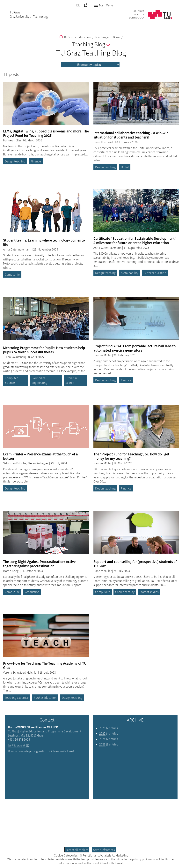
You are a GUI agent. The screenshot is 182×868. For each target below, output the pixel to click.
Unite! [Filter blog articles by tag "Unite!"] (125, 167)
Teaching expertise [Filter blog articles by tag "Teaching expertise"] (17, 698)
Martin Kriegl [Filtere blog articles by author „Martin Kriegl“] (11, 571)
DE (78, 5)
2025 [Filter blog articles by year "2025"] (102, 733)
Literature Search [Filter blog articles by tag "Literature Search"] (72, 380)
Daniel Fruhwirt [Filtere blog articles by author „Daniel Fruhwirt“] (103, 142)
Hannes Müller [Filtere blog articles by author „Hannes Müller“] (12, 140)
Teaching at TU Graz (107, 37)
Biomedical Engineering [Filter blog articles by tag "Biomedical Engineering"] (40, 380)
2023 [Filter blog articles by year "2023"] (102, 744)
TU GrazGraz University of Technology (29, 14)
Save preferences (104, 850)
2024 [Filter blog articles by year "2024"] (102, 739)
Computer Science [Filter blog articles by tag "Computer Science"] (11, 380)
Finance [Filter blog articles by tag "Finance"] (36, 161)
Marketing (120, 855)
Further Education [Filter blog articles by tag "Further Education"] (155, 273)
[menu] (90, 65)
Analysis (105, 855)
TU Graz (66, 37)
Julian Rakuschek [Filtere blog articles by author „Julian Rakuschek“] (14, 357)
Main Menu (103, 5)
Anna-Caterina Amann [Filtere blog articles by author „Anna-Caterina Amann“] (18, 249)
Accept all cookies (77, 850)
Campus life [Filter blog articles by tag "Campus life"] (12, 274)
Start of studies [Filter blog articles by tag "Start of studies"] (149, 592)
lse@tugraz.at (17, 745)
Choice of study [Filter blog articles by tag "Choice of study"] (125, 592)
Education (84, 37)
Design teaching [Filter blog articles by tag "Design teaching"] (15, 161)
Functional (88, 855)
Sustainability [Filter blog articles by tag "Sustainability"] (130, 273)
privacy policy (141, 859)
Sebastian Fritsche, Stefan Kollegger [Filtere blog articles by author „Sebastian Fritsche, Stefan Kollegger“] (26, 463)
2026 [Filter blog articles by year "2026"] (102, 728)
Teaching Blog (91, 44)
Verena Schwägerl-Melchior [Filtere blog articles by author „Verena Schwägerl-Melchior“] (21, 672)
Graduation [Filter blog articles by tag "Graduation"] (32, 592)
